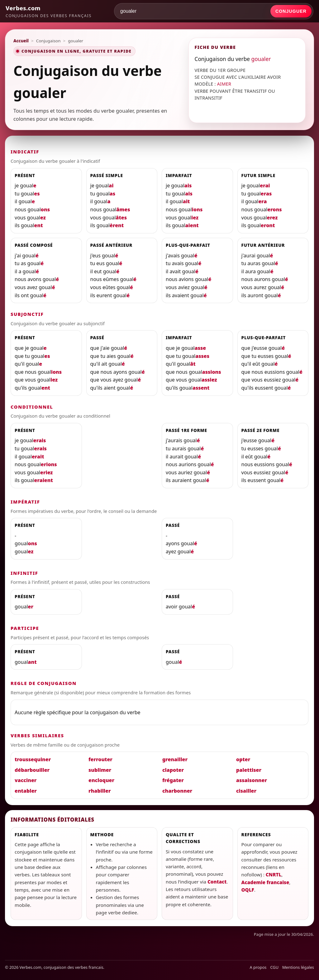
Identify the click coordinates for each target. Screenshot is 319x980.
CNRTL (274, 874)
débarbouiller (32, 770)
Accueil (21, 41)
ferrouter (100, 759)
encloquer (101, 780)
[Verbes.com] (49, 11)
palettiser (249, 770)
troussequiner (33, 759)
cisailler (246, 791)
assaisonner (252, 780)
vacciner (26, 780)
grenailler (175, 759)
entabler (26, 791)
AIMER (224, 84)
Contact (217, 882)
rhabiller (100, 791)
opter (243, 759)
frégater (173, 780)
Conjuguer (291, 11)
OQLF (248, 890)
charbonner (177, 791)
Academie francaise (265, 882)
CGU (275, 967)
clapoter (173, 770)
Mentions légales (298, 967)
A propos (258, 967)
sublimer (100, 770)
